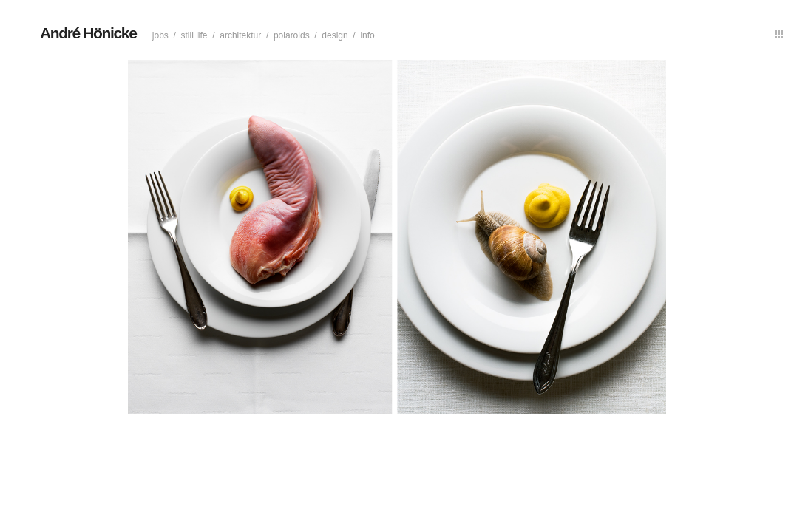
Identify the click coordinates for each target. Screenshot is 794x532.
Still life (194, 35)
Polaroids (292, 35)
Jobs (160, 35)
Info (367, 35)
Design (335, 35)
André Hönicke (88, 33)
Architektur (240, 35)
